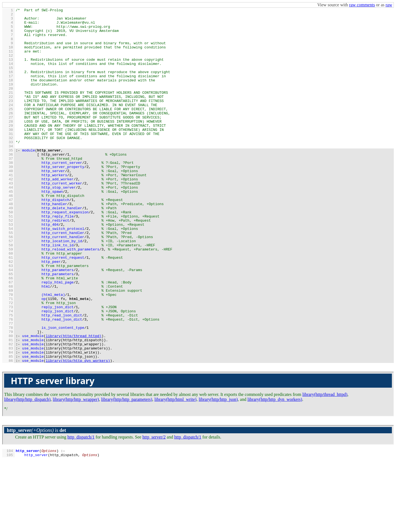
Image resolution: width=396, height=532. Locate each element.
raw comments (362, 5)
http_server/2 (154, 508)
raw (389, 5)
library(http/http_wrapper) (76, 470)
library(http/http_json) (218, 470)
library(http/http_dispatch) (27, 470)
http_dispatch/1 (81, 508)
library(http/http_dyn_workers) (275, 470)
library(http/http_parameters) (127, 470)
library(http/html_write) (176, 470)
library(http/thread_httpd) (325, 465)
